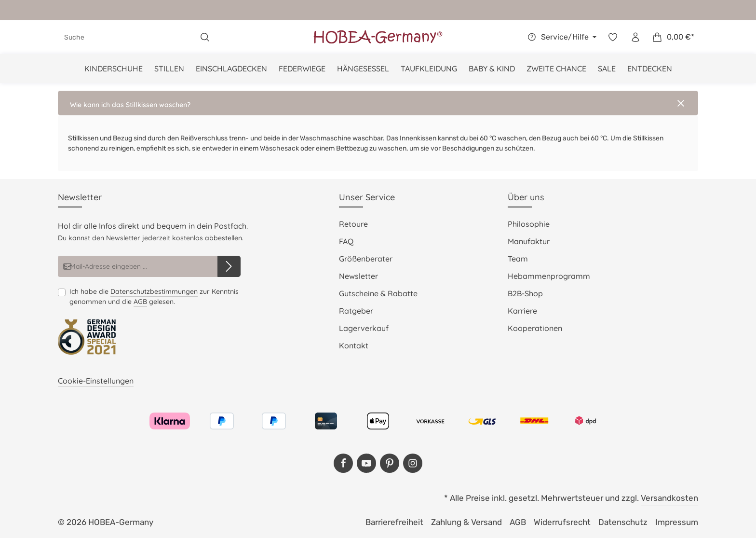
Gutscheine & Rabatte (378, 293)
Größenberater (366, 259)
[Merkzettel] (613, 37)
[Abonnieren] (229, 266)
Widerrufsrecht (562, 522)
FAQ (346, 241)
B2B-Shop (525, 293)
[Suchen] (205, 37)
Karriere (522, 311)
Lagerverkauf (364, 328)
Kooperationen (535, 328)
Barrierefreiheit (394, 522)
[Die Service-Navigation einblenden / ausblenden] (560, 37)
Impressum (677, 522)
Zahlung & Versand (466, 522)
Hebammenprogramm (549, 276)
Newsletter (358, 276)
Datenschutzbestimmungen (154, 291)
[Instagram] (413, 463)
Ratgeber (356, 311)
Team (518, 259)
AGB (140, 302)
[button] (378, 103)
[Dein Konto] (635, 37)
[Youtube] (366, 463)
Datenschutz (623, 522)
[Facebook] (343, 463)
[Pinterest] (390, 463)
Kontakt (354, 345)
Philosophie (529, 224)
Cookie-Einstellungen (96, 381)
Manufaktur (529, 241)
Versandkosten (669, 498)
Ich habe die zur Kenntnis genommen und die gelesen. (154, 297)
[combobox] (126, 37)
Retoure (353, 224)
